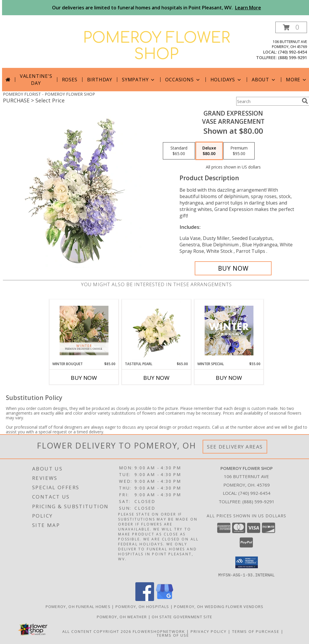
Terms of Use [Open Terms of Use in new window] (173, 635)
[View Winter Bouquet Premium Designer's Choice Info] (84, 330)
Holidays (226, 80)
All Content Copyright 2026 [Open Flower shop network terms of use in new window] (97, 631)
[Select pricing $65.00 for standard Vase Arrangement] (179, 151)
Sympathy (139, 80)
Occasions (183, 80)
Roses (70, 80)
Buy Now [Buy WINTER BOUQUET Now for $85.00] (84, 378)
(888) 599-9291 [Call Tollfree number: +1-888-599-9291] (258, 502)
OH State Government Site (182, 616)
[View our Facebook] (145, 599)
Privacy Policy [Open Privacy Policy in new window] (209, 631)
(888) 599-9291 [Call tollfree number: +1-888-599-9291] (292, 57)
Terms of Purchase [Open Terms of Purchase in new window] (256, 631)
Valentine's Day (36, 80)
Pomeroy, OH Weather (122, 616)
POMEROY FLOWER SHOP (157, 46)
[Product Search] (268, 101)
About (264, 80)
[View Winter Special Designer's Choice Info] (229, 330)
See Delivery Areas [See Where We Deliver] (235, 447)
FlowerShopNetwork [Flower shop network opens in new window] (159, 631)
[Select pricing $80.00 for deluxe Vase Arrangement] (209, 151)
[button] (291, 27)
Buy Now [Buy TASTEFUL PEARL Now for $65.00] (156, 378)
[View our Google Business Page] (165, 599)
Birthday (100, 80)
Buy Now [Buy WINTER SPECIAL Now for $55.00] (229, 378)
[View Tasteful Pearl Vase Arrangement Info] (157, 330)
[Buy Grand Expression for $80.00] (233, 268)
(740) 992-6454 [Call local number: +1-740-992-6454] (292, 52)
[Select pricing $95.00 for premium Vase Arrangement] (239, 151)
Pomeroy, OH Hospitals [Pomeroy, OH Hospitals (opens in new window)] (142, 606)
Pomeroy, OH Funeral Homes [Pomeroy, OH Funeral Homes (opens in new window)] (78, 606)
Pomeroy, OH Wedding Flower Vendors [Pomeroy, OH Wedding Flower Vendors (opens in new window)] (219, 606)
